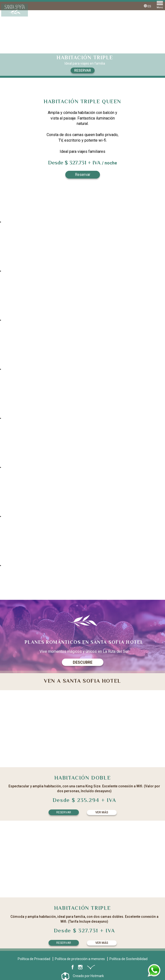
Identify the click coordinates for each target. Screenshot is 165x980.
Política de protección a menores (80, 959)
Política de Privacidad (34, 959)
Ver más (102, 812)
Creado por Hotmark (88, 976)
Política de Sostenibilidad (128, 959)
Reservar (83, 70)
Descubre (83, 662)
